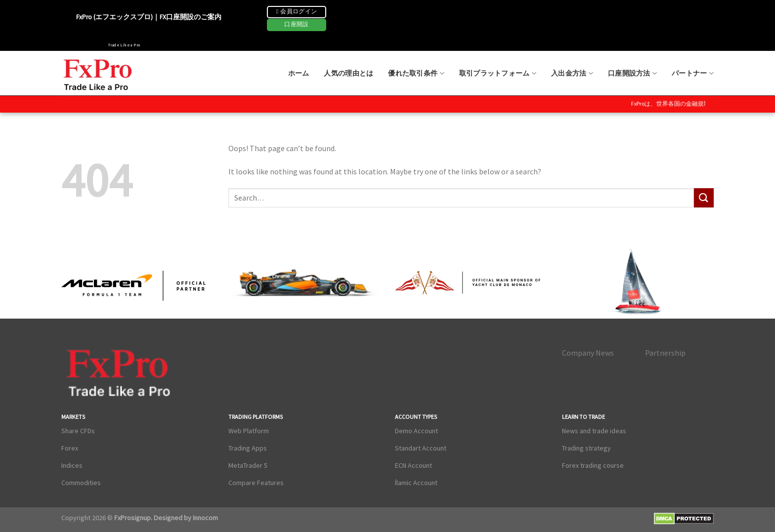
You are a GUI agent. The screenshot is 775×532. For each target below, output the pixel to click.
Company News (588, 353)
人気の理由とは (348, 73)
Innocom (205, 518)
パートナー (693, 73)
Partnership (665, 353)
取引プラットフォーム (498, 73)
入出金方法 (572, 73)
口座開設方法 (632, 73)
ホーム (299, 73)
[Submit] (704, 198)
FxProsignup (132, 518)
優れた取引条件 (416, 73)
